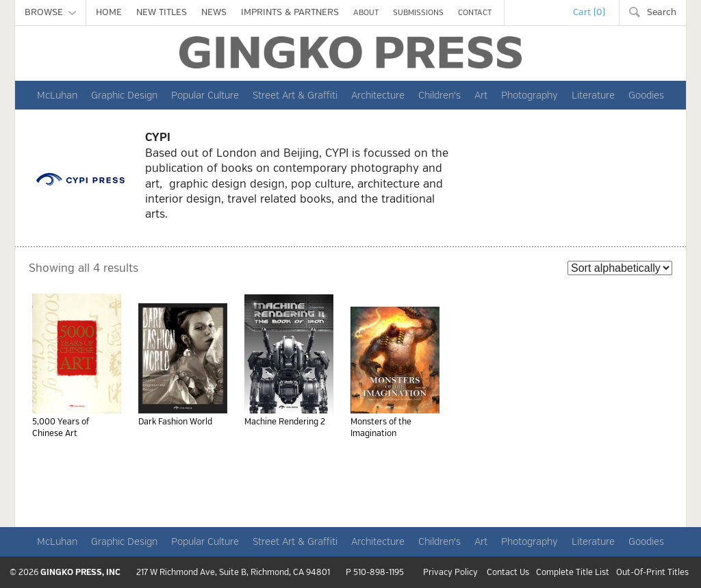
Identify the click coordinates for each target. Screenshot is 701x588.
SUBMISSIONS (418, 13)
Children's (439, 95)
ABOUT (366, 13)
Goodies (646, 95)
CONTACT (475, 13)
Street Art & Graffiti (295, 95)
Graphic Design (124, 95)
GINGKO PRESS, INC (80, 573)
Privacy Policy (450, 573)
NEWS (214, 12)
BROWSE (50, 12)
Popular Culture (205, 95)
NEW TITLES (162, 12)
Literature (593, 95)
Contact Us (508, 573)
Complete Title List (573, 573)
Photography (530, 95)
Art (481, 95)
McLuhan (57, 95)
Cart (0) (589, 12)
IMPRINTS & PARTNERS (290, 12)
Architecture (378, 95)
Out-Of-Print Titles (652, 573)
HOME (109, 12)
